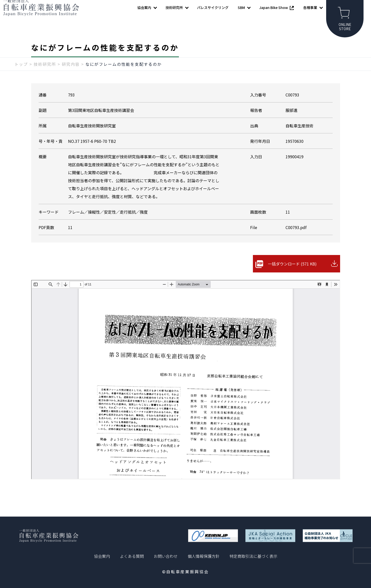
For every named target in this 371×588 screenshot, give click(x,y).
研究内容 (71, 74)
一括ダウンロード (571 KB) (292, 274)
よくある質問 (132, 556)
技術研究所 (45, 74)
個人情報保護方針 (204, 556)
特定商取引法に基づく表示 (253, 556)
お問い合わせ (166, 556)
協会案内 (102, 556)
